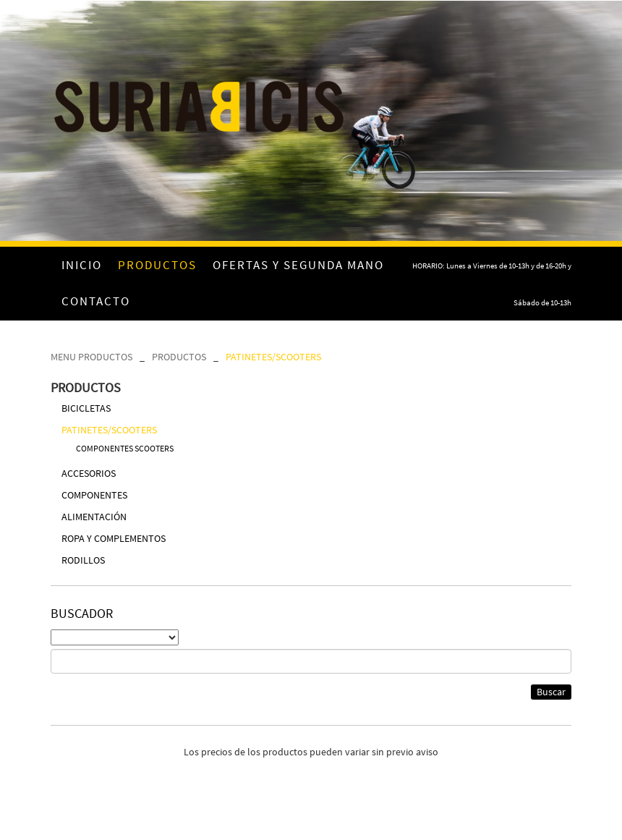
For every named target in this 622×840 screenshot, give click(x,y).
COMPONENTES (94, 495)
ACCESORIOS (89, 473)
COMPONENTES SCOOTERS (125, 448)
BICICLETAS (86, 408)
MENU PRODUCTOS (91, 357)
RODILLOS (83, 560)
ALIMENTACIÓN (94, 517)
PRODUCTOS (179, 357)
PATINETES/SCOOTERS (273, 357)
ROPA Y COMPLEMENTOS (114, 538)
